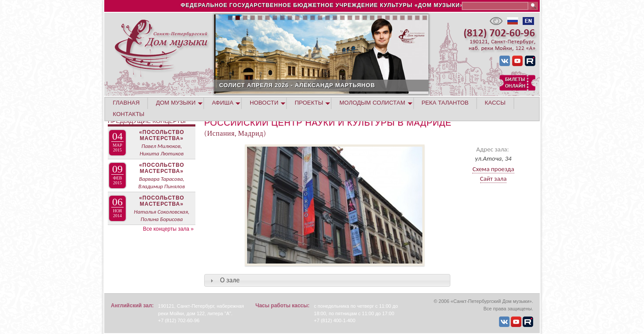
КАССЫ (495, 103)
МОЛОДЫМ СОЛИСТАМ (372, 103)
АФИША (223, 103)
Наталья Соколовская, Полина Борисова (162, 215)
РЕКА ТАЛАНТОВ (445, 103)
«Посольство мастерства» (161, 135)
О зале (230, 280)
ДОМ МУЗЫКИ (176, 103)
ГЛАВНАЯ (126, 103)
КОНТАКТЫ (129, 114)
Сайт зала (494, 179)
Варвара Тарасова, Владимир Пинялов (162, 183)
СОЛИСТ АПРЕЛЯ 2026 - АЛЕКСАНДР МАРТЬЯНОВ (329, 85)
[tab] (327, 280)
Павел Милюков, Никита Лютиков (162, 150)
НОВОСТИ (264, 103)
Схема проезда (493, 169)
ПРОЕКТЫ (309, 103)
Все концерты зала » (168, 229)
